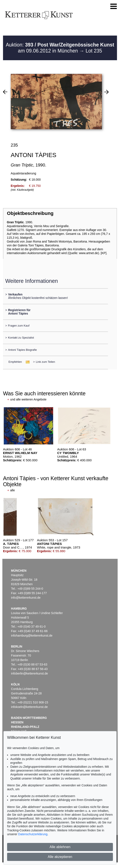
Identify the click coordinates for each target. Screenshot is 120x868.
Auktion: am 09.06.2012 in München (60, 48)
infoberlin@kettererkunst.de (29, 673)
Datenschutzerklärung (33, 834)
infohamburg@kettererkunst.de (32, 636)
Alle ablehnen (60, 847)
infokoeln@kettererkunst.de (29, 707)
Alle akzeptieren (60, 857)
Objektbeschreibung (30, 213)
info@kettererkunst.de (26, 598)
